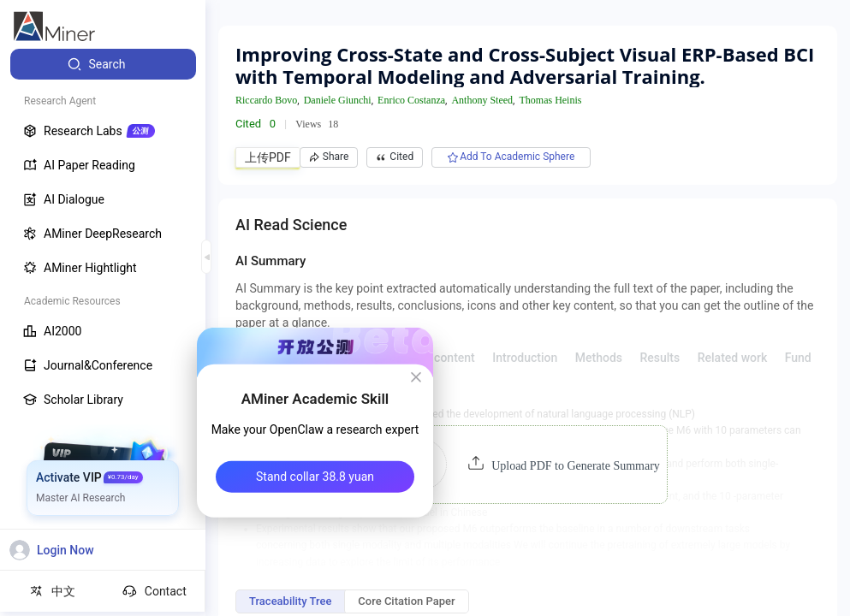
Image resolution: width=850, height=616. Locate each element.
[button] (528, 465)
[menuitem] (103, 64)
